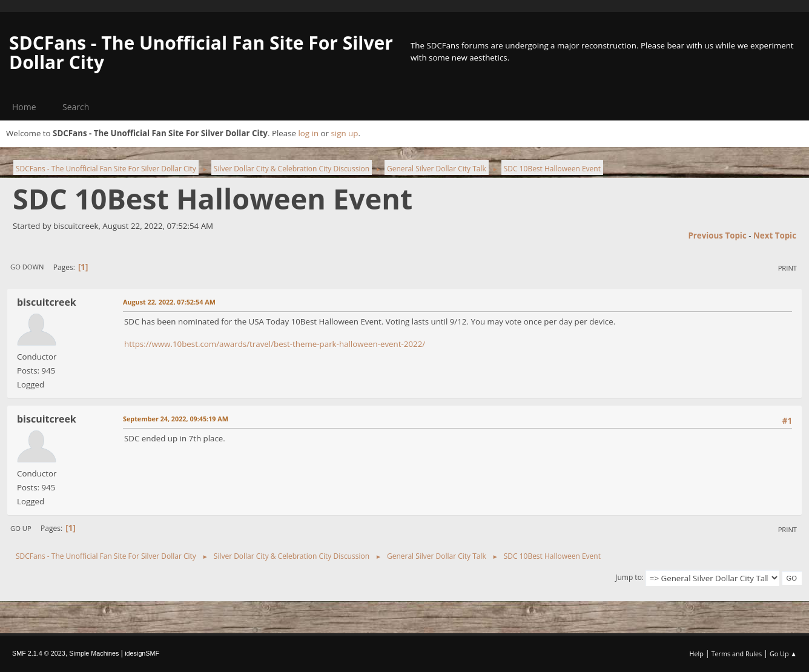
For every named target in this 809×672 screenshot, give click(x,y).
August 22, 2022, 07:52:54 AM (169, 302)
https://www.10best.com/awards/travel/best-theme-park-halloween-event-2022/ (275, 344)
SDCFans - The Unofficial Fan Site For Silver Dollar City (201, 52)
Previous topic (717, 236)
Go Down (27, 267)
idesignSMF (142, 653)
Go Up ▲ (783, 654)
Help (696, 654)
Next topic (775, 236)
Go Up (21, 528)
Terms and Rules (737, 654)
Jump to (629, 577)
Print (788, 268)
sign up (344, 133)
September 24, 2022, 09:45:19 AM (176, 419)
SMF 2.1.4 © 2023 (39, 653)
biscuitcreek (47, 302)
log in (308, 133)
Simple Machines (94, 653)
